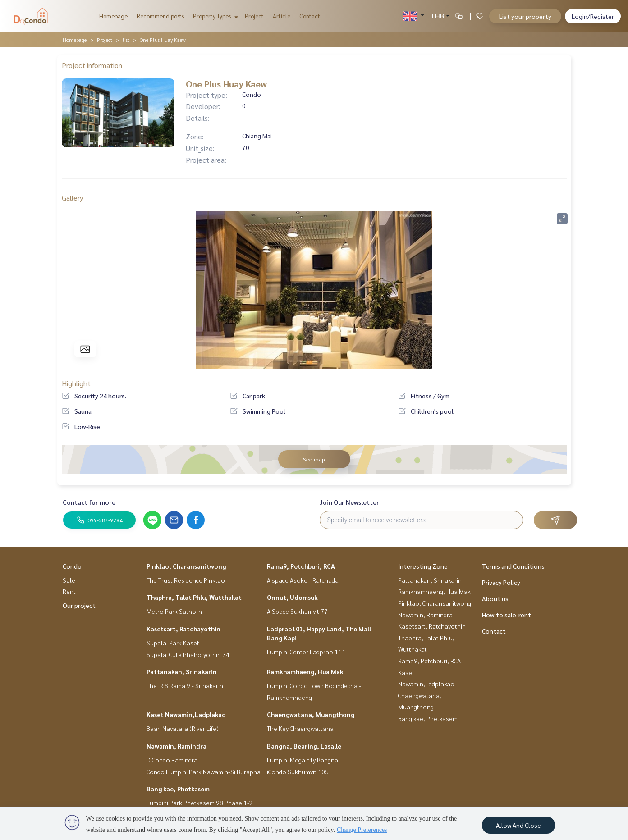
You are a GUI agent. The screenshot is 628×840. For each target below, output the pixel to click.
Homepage (113, 16)
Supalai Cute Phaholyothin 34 (188, 654)
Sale (69, 580)
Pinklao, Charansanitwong (186, 566)
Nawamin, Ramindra (176, 746)
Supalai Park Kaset (173, 643)
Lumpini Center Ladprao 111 (306, 652)
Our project (79, 605)
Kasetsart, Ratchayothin (183, 629)
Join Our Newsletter (349, 502)
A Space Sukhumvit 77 (297, 611)
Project (254, 16)
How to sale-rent (507, 615)
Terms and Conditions (513, 566)
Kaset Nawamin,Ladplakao (186, 714)
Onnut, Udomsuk (292, 597)
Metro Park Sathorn (174, 611)
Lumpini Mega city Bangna (303, 760)
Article (282, 16)
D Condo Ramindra (172, 760)
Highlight (76, 383)
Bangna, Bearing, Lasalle (304, 746)
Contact (310, 16)
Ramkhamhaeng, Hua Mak (305, 671)
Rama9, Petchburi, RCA (301, 566)
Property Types (214, 16)
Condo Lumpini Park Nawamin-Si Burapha (204, 772)
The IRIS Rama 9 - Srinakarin (185, 685)
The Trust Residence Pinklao (186, 580)
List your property (525, 16)
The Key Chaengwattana (300, 728)
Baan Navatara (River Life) (183, 728)
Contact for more (89, 502)
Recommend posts (160, 16)
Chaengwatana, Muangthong (311, 714)
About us (495, 598)
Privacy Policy (501, 582)
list (126, 40)
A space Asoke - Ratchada (303, 580)
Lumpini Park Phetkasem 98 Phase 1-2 (200, 803)
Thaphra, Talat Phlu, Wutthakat (194, 597)
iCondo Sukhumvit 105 (298, 772)
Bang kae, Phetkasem (178, 789)
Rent (69, 591)
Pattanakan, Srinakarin (182, 671)
